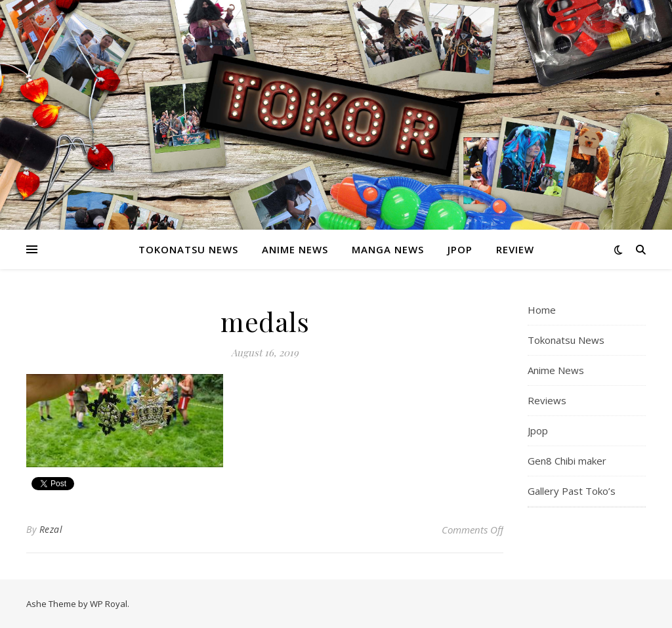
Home (542, 310)
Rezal (51, 529)
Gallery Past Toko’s (572, 491)
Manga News (388, 249)
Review (515, 249)
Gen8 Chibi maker (567, 461)
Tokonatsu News (188, 249)
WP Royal (109, 604)
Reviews (547, 400)
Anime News (295, 249)
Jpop (460, 249)
